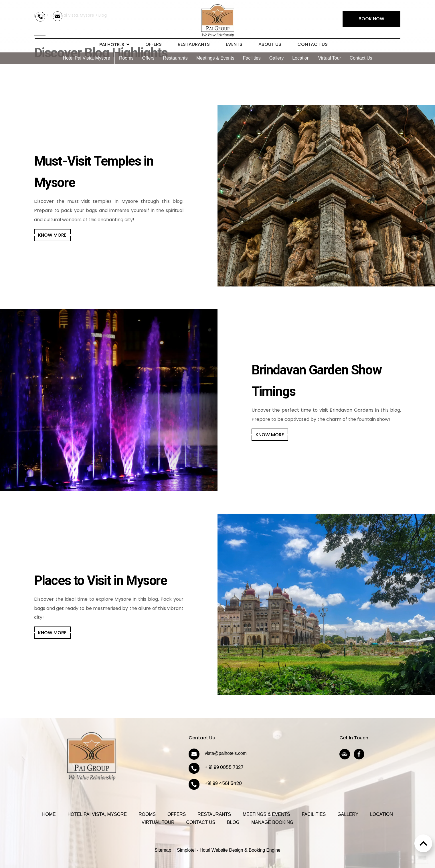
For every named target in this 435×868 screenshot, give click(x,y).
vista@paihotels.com (226, 753)
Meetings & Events (215, 58)
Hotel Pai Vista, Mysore (86, 58)
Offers (154, 44)
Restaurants (194, 44)
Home (49, 814)
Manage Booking (272, 822)
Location (301, 58)
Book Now (371, 19)
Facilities (252, 58)
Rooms (126, 58)
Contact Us (313, 44)
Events (234, 44)
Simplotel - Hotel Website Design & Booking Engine (229, 850)
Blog (233, 822)
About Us (270, 44)
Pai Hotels (114, 44)
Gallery (277, 58)
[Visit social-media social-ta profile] (345, 754)
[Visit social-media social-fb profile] (359, 754)
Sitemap (163, 850)
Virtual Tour (330, 58)
